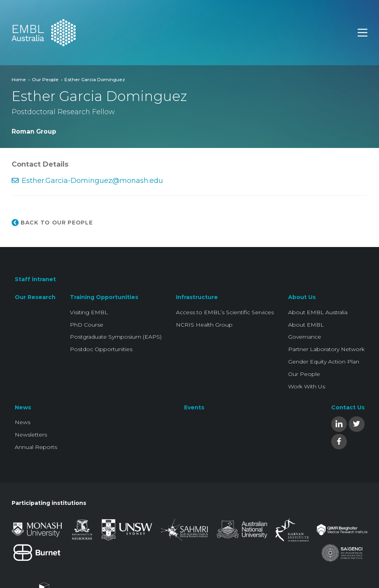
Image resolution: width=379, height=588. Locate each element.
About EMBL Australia (318, 312)
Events (194, 407)
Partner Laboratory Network (326, 349)
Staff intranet (35, 279)
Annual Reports (36, 447)
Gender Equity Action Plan (324, 362)
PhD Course (87, 325)
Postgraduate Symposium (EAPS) (116, 337)
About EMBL (306, 325)
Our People (45, 79)
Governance (305, 337)
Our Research (35, 297)
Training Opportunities (104, 297)
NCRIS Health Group (204, 325)
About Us (302, 297)
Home (19, 79)
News (23, 407)
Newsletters (31, 435)
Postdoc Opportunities (101, 349)
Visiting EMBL (89, 312)
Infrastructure (197, 297)
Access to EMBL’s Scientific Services (225, 312)
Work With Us (307, 386)
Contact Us (348, 407)
